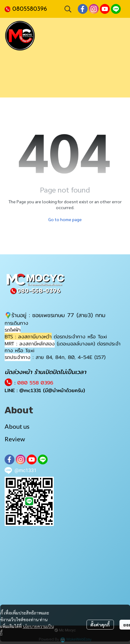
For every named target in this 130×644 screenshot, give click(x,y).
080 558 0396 (35, 383)
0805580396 (30, 9)
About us (17, 426)
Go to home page (65, 219)
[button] (68, 9)
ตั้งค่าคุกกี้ (100, 625)
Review (15, 439)
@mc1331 (30, 390)
